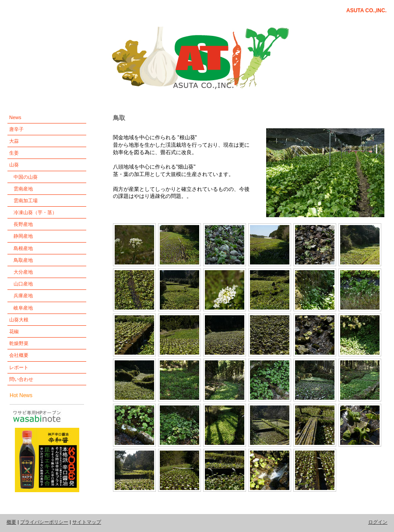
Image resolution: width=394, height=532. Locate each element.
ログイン (378, 522)
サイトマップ (87, 522)
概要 (11, 522)
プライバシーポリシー (44, 522)
